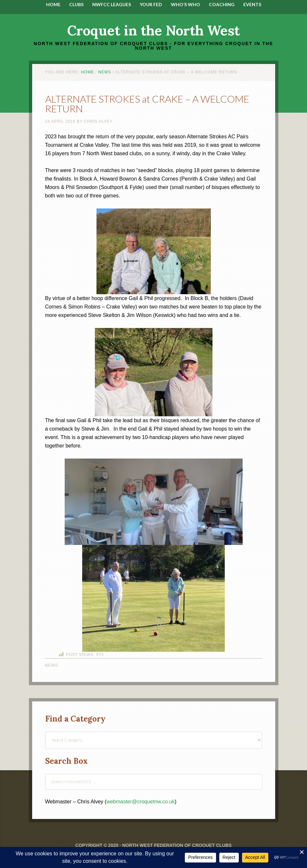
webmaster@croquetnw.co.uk (141, 802)
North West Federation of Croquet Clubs (177, 845)
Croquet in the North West (153, 31)
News (52, 665)
